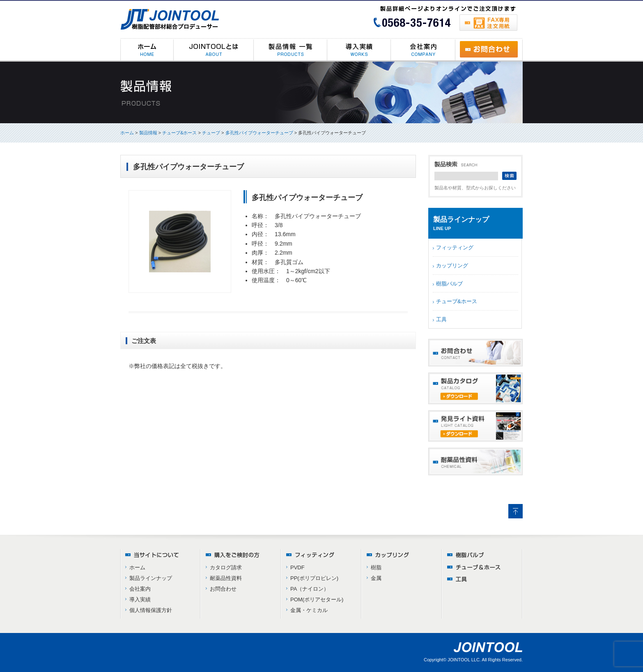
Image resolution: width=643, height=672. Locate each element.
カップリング (452, 266)
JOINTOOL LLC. (464, 660)
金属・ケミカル (309, 610)
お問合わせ (223, 589)
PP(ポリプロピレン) (314, 578)
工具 (441, 319)
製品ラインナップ (151, 578)
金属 (376, 578)
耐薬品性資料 (226, 578)
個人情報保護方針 (151, 610)
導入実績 (140, 600)
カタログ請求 (226, 567)
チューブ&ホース (457, 301)
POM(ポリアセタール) (317, 600)
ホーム (127, 133)
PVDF (297, 567)
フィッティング (455, 247)
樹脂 (376, 567)
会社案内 (140, 589)
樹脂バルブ (449, 284)
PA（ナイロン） (310, 589)
